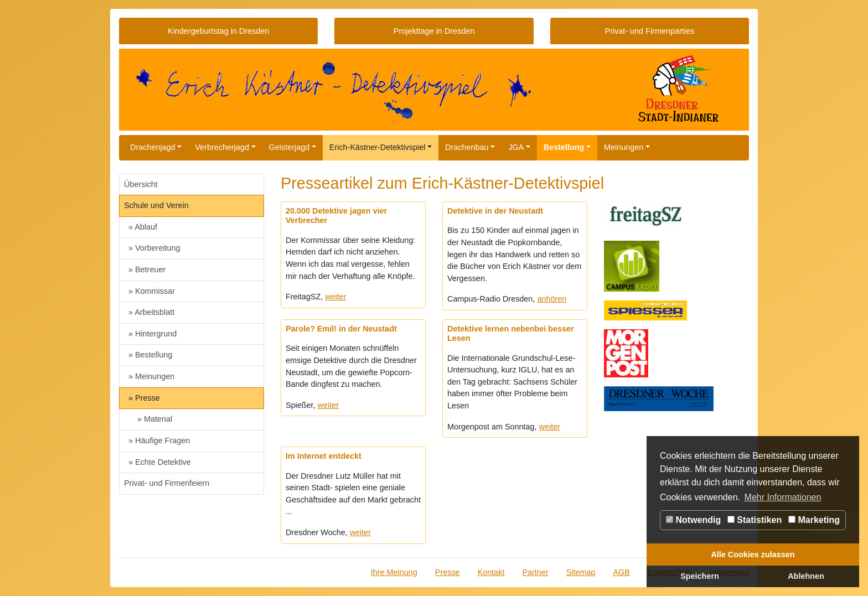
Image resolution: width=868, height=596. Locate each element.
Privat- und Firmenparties (650, 31)
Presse (448, 572)
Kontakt (491, 572)
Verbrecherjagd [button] (222, 147)
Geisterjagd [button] (290, 147)
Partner (535, 572)
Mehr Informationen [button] (783, 497)
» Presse (144, 398)
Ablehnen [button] (806, 576)
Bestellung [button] (564, 147)
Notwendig (693, 520)
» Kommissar (152, 291)
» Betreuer (147, 270)
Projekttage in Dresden (434, 31)
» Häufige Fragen (159, 440)
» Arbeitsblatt (151, 312)
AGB (621, 572)
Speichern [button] (700, 576)
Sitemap (581, 572)
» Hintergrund (153, 334)
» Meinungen (151, 376)
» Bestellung (150, 355)
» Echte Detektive (160, 462)
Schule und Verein (156, 205)
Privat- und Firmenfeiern (167, 483)
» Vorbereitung (154, 248)
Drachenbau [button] (467, 147)
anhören (552, 299)
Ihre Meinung (394, 572)
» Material (155, 419)
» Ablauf (143, 227)
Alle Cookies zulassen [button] (753, 554)
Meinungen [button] (624, 147)
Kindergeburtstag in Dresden (218, 31)
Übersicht (141, 184)
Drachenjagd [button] (153, 147)
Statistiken (755, 520)
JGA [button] (516, 147)
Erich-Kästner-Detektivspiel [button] (378, 147)
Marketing (814, 520)
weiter (335, 297)
